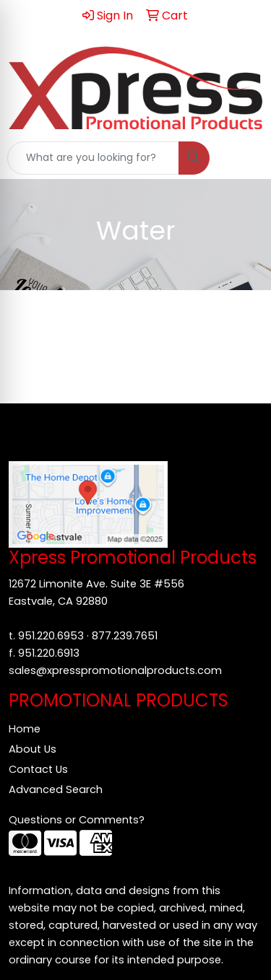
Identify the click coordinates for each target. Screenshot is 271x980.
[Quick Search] (93, 158)
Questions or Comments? (77, 820)
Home (25, 729)
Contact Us (38, 769)
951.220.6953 (51, 636)
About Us (33, 749)
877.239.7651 (125, 636)
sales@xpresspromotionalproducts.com (115, 670)
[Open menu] (242, 158)
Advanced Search (56, 789)
